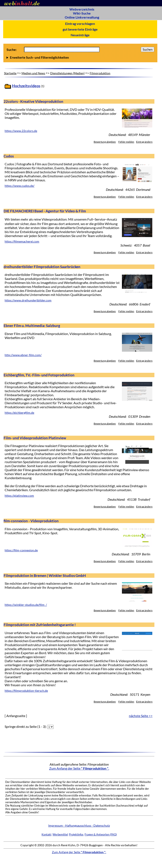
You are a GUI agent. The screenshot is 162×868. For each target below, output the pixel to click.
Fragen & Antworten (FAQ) (101, 834)
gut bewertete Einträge (80, 29)
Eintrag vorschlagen (80, 24)
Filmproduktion (100, 73)
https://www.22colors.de (21, 131)
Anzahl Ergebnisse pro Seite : (80, 57)
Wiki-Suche (82, 13)
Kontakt (47, 834)
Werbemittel (60, 834)
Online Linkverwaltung (82, 17)
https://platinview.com (19, 496)
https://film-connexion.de (21, 550)
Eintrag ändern (144, 142)
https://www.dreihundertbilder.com (28, 300)
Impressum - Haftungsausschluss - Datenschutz (79, 825)
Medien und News (33, 73)
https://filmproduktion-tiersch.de (26, 691)
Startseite (10, 73)
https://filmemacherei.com (22, 241)
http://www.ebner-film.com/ (23, 355)
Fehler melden (126, 142)
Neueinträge (80, 35)
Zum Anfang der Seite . (79, 768)
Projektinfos (76, 834)
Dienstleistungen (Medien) (67, 73)
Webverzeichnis (82, 9)
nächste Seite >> (141, 716)
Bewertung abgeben (105, 142)
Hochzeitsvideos (26, 86)
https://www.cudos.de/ (20, 186)
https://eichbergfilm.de (19, 413)
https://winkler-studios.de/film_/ (26, 605)
